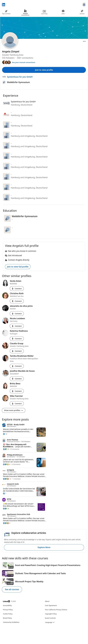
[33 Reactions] (6, 449)
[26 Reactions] (6, 509)
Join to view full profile (18, 267)
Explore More (44, 547)
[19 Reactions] (5, 434)
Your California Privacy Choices (56, 610)
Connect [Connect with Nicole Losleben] (17, 326)
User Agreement (51, 605)
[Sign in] (84, 5)
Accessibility (7, 605)
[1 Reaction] (5, 493)
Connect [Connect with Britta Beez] (17, 391)
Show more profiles (14, 410)
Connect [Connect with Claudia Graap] (17, 351)
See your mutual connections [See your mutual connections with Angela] (24, 62)
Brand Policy (7, 618)
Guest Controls (50, 618)
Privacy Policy (8, 610)
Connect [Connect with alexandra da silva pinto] (17, 314)
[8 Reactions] (7, 464)
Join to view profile (44, 70)
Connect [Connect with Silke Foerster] (17, 404)
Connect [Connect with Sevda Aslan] (17, 289)
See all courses (12, 589)
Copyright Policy (51, 614)
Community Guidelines (11, 622)
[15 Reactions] (7, 479)
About (47, 601)
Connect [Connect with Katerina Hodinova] (17, 339)
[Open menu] (84, 41)
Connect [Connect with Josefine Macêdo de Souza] (17, 379)
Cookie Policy (8, 614)
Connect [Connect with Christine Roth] (17, 301)
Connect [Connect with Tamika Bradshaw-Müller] (17, 366)
